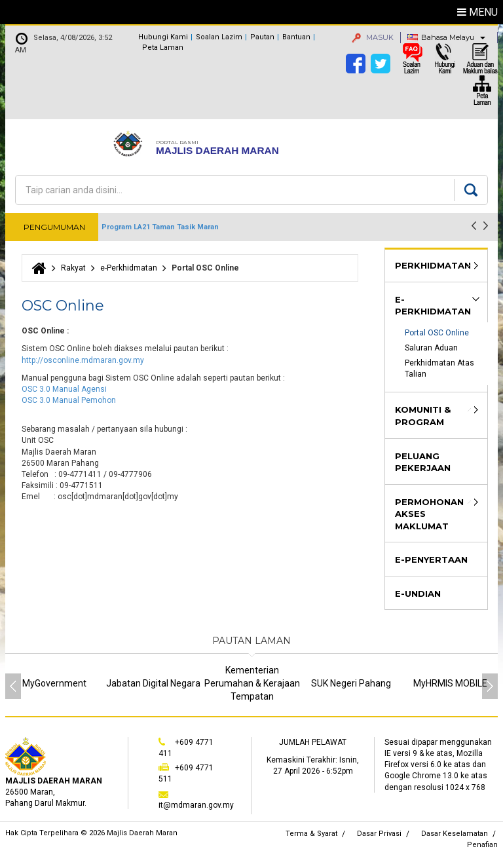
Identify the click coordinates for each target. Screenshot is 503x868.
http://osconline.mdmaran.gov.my (83, 360)
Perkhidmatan (433, 265)
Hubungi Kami (163, 37)
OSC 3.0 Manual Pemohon (69, 400)
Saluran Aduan (431, 348)
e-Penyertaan (431, 559)
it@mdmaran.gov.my (196, 805)
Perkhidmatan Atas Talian (440, 368)
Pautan (262, 37)
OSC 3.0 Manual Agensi (65, 389)
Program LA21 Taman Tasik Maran (160, 227)
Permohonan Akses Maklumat (429, 514)
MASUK (373, 37)
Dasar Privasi (379, 834)
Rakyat (73, 268)
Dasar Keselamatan (455, 834)
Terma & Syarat (311, 834)
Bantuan (296, 37)
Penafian (482, 845)
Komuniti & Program (423, 416)
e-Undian (418, 594)
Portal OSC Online (437, 333)
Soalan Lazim (219, 37)
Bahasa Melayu (448, 37)
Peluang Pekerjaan (423, 462)
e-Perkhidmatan (129, 268)
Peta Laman (163, 47)
